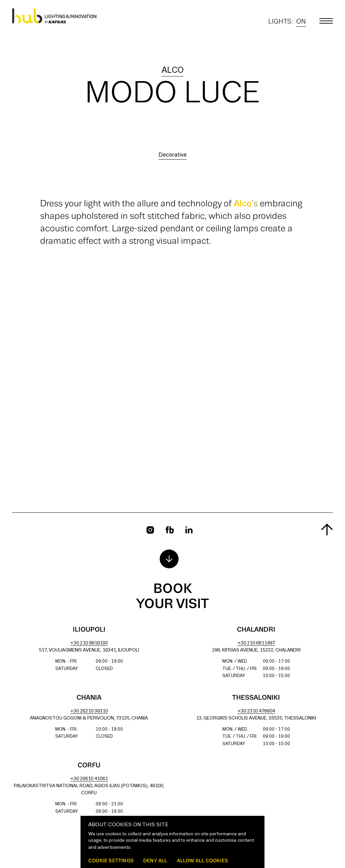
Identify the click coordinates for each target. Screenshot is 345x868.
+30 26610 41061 (89, 779)
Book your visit (172, 597)
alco (173, 71)
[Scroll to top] (327, 529)
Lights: (287, 22)
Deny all (155, 860)
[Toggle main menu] (326, 21)
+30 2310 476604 (256, 711)
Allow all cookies (202, 860)
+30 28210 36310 (89, 711)
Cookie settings (111, 860)
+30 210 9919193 (89, 643)
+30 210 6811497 (256, 643)
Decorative (173, 155)
